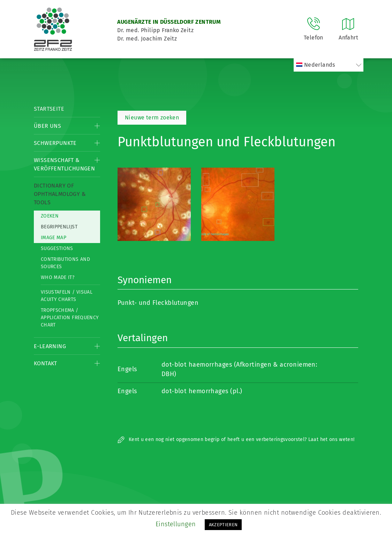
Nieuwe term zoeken (152, 118)
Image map (54, 238)
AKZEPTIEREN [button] (223, 525)
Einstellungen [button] (176, 524)
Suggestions (57, 248)
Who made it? (58, 277)
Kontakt (46, 363)
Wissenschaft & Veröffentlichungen (64, 164)
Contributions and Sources (65, 263)
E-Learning (50, 346)
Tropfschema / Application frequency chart (70, 318)
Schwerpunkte (55, 143)
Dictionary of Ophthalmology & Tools (60, 194)
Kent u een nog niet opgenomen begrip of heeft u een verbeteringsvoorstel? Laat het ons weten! (236, 439)
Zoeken (50, 216)
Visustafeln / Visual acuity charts (67, 296)
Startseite (49, 109)
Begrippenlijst (59, 227)
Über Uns (47, 126)
